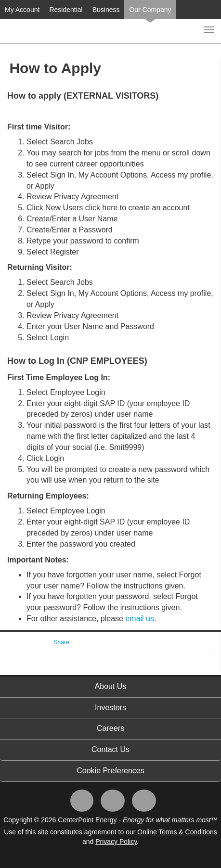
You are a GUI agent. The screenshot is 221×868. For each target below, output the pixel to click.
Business (106, 10)
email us (140, 619)
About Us (111, 686)
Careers (110, 728)
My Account (22, 10)
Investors (110, 708)
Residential (66, 10)
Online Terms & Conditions (177, 832)
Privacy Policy (116, 842)
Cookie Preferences (110, 771)
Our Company (150, 10)
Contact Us (110, 749)
